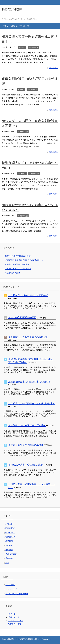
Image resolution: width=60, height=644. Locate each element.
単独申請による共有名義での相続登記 (28, 337)
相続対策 (9, 541)
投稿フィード (14, 617)
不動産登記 (10, 528)
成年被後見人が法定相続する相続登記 (28, 295)
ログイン (12, 614)
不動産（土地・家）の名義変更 (18, 269)
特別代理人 (22, 174)
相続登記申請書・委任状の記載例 (26, 465)
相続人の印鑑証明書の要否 (22, 317)
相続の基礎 (10, 537)
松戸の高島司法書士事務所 (17, 594)
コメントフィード (16, 621)
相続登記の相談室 (12, 9)
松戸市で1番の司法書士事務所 (18, 256)
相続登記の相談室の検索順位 (17, 264)
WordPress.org (15, 624)
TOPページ (10, 585)
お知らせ (9, 524)
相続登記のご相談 (13, 273)
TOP (13, 19)
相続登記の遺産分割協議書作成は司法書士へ (24, 260)
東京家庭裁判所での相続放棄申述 (26, 445)
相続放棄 (9, 545)
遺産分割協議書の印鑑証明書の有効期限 (29, 382)
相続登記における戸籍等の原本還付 (27, 425)
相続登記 (22, 47)
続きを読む (54, 68)
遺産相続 (9, 558)
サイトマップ (11, 589)
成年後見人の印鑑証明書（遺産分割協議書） (32, 404)
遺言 (7, 563)
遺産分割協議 (33, 47)
